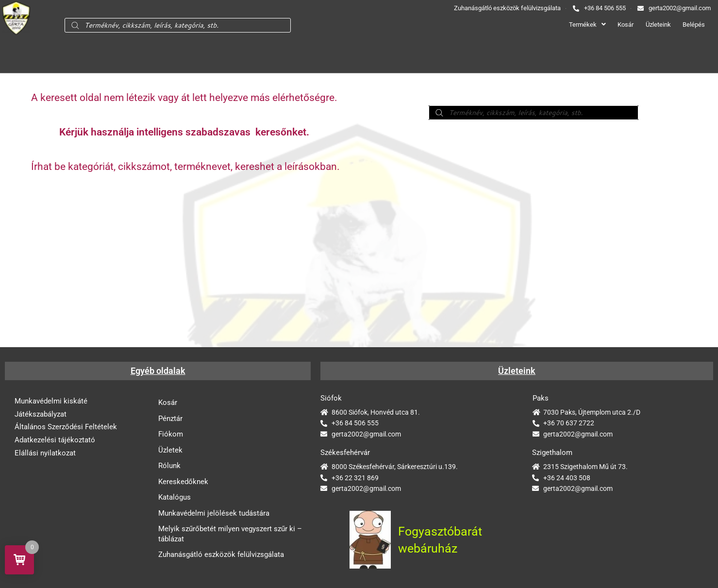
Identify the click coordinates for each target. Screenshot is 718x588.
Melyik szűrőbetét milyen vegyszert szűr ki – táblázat (230, 536)
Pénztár (170, 419)
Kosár (620, 25)
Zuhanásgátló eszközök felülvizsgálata (221, 557)
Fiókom (171, 435)
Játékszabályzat (41, 414)
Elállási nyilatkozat (45, 454)
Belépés (693, 25)
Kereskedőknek (183, 483)
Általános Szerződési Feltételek (66, 427)
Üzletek (170, 451)
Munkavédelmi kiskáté (51, 401)
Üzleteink (655, 25)
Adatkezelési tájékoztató (55, 440)
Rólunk (169, 467)
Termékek (580, 25)
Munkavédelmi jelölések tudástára (214, 515)
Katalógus (175, 499)
